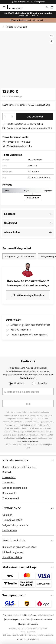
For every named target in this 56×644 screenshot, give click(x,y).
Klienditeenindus (15, 460)
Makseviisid (9, 477)
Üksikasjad (10, 223)
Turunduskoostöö (12, 520)
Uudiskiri (7, 515)
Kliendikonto (9, 493)
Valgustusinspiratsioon (15, 525)
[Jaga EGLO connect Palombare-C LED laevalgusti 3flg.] (52, 42)
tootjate (48, 444)
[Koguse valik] (9, 117)
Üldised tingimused (13, 552)
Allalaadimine (12, 232)
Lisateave (10, 214)
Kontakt (7, 472)
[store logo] (17, 7)
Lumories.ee (12, 508)
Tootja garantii (11, 498)
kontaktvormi (26, 438)
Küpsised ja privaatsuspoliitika (19, 547)
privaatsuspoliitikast (30, 441)
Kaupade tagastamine (15, 488)
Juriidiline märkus (12, 557)
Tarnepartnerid (14, 595)
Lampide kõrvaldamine (29, 624)
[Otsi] (47, 7)
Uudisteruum (10, 530)
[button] (52, 36)
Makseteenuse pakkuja (20, 567)
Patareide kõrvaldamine (42, 619)
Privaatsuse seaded (11, 615)
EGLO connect (35, 160)
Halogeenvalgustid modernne (19, 256)
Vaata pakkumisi (27, 15)
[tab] (28, 479)
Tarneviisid (8, 483)
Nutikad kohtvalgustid (17, 27)
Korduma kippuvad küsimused (19, 467)
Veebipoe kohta (14, 540)
